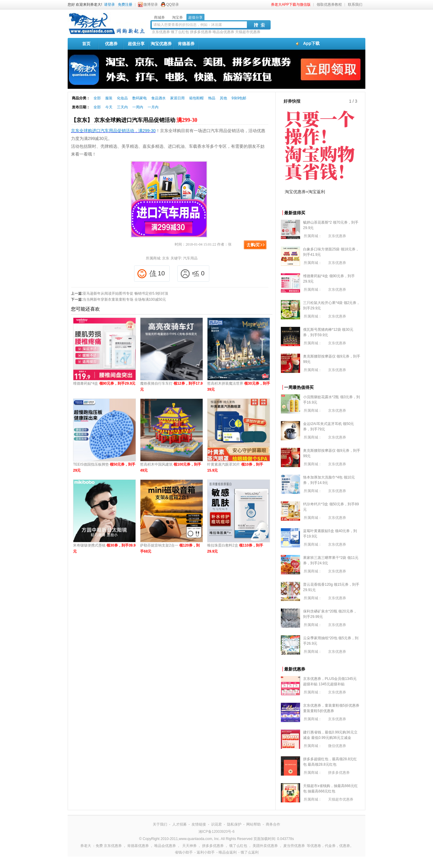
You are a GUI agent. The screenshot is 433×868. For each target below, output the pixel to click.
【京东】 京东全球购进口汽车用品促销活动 (134, 120)
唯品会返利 (228, 852)
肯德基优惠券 (138, 846)
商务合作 (273, 824)
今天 (109, 107)
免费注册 (125, 5)
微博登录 (151, 5)
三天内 (122, 107)
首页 (86, 44)
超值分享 (136, 44)
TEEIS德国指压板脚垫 (104, 467)
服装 (109, 98)
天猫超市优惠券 (248, 32)
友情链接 (199, 824)
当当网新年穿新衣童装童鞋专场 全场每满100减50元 (124, 299)
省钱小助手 (184, 852)
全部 (97, 98)
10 (151, 274)
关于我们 (160, 824)
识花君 (216, 824)
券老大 (86, 846)
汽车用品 (190, 258)
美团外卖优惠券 (265, 846)
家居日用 (177, 98)
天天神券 (189, 846)
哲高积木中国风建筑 (171, 467)
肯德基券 (186, 44)
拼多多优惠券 (201, 32)
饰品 (212, 98)
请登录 (109, 5)
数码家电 (140, 98)
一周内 (138, 107)
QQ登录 (173, 5)
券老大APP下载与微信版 (291, 5)
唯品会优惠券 (223, 32)
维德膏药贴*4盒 (104, 383)
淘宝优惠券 (161, 44)
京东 (166, 258)
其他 (223, 98)
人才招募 (180, 824)
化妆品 (122, 98)
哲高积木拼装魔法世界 (239, 386)
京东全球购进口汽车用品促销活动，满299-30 (113, 131)
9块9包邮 (239, 98)
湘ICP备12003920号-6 (216, 832)
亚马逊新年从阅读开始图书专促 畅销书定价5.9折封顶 (125, 293)
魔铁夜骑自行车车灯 (171, 386)
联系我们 (355, 5)
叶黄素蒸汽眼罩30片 (235, 467)
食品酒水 (158, 98)
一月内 (153, 107)
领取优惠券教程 (329, 5)
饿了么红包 (180, 32)
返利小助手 (206, 852)
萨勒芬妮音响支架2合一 (170, 548)
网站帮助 (253, 824)
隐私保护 (234, 824)
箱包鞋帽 (196, 98)
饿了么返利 (250, 852)
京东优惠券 (161, 32)
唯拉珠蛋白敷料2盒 (235, 548)
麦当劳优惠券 (294, 846)
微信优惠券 (337, 746)
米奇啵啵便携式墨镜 (104, 548)
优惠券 (111, 44)
